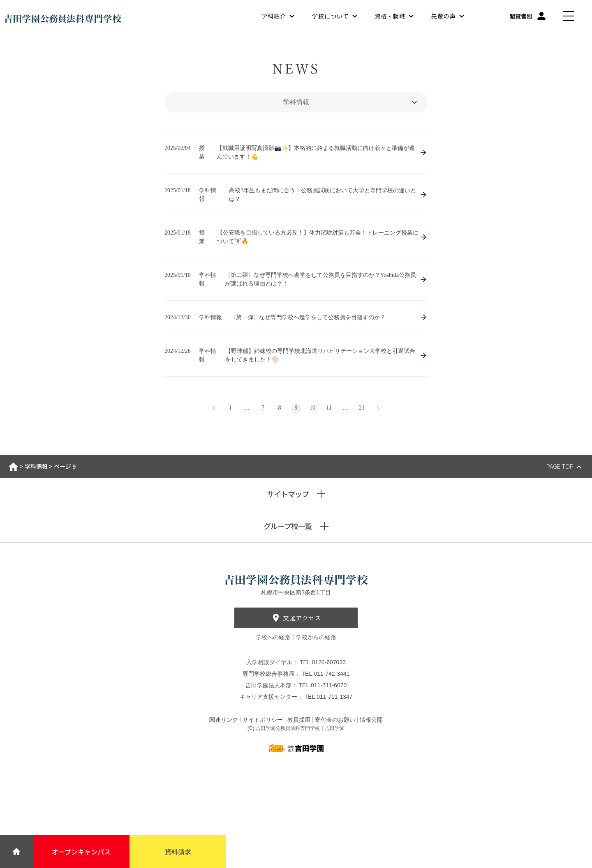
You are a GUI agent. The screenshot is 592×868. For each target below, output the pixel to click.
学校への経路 (274, 637)
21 (362, 408)
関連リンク (224, 720)
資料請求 (178, 852)
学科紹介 (274, 16)
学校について (331, 16)
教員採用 (299, 720)
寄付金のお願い (335, 720)
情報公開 (371, 720)
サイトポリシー (263, 720)
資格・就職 (390, 16)
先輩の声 (444, 16)
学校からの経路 (316, 637)
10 (312, 408)
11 (329, 408)
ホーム (13, 467)
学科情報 (36, 466)
